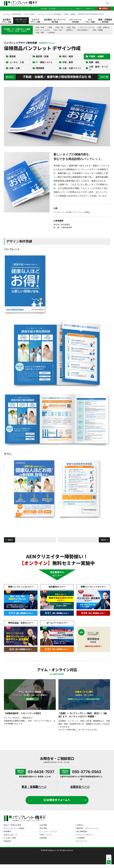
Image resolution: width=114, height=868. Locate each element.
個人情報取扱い (82, 835)
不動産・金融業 (69, 14)
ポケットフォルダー (43, 30)
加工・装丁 (59, 30)
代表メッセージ (46, 838)
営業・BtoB (40, 27)
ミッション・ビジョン (66, 9)
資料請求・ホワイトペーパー (88, 832)
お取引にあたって (11, 838)
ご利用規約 (81, 841)
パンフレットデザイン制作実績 (49, 14)
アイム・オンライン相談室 (14, 832)
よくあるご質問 (10, 841)
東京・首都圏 (98, 30)
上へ (109, 858)
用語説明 (7, 845)
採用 (50, 27)
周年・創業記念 (104, 27)
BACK (11, 80)
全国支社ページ (80, 790)
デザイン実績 (29, 14)
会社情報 (44, 9)
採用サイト (90, 9)
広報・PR (60, 27)
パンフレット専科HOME (12, 14)
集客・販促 (71, 27)
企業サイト (80, 9)
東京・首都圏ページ (34, 790)
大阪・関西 (40, 33)
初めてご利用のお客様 (12, 829)
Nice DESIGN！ (83, 30)
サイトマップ (82, 845)
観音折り (70, 30)
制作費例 (7, 835)
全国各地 (52, 33)
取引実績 (52, 9)
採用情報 (44, 841)
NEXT (103, 80)
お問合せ (105, 9)
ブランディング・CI (87, 27)
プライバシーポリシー (85, 838)
